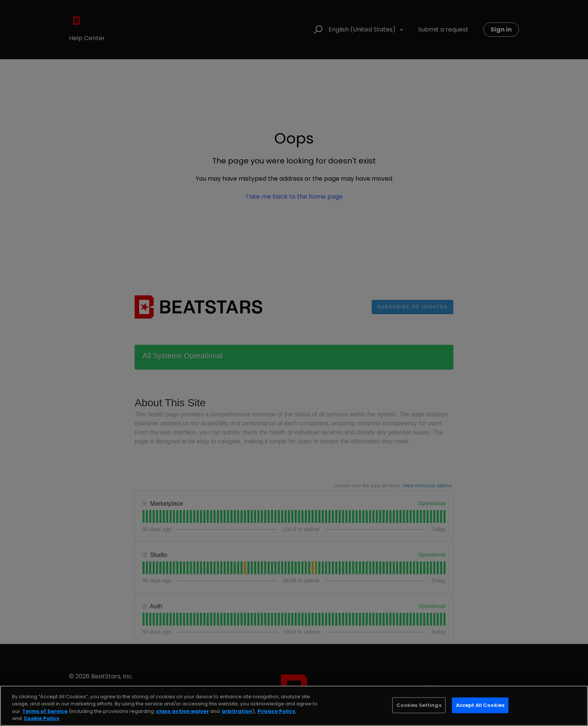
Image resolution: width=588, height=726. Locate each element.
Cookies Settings (419, 705)
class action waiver (182, 711)
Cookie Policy (41, 718)
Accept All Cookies (480, 705)
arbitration (237, 711)
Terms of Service (45, 711)
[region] (294, 706)
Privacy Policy (276, 711)
